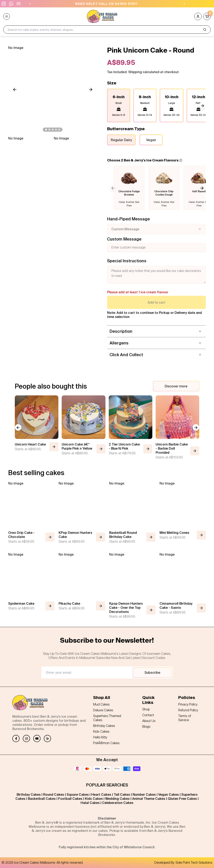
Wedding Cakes (117, 799)
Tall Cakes (122, 794)
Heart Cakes (101, 794)
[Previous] (30, 4)
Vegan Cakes (169, 794)
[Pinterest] (47, 738)
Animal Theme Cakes (149, 799)
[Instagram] (26, 738)
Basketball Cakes (42, 799)
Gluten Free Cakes (182, 799)
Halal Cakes (90, 803)
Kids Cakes (94, 799)
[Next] (184, 4)
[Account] (198, 16)
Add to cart (156, 302)
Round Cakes (54, 794)
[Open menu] (7, 16)
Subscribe (152, 672)
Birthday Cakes (29, 794)
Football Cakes (70, 799)
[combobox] (157, 229)
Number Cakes (144, 794)
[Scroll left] (15, 90)
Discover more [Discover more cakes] (176, 386)
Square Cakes (78, 794)
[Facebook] (16, 738)
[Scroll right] (91, 90)
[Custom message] (157, 248)
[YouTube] (37, 738)
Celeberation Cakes (118, 803)
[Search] (205, 30)
